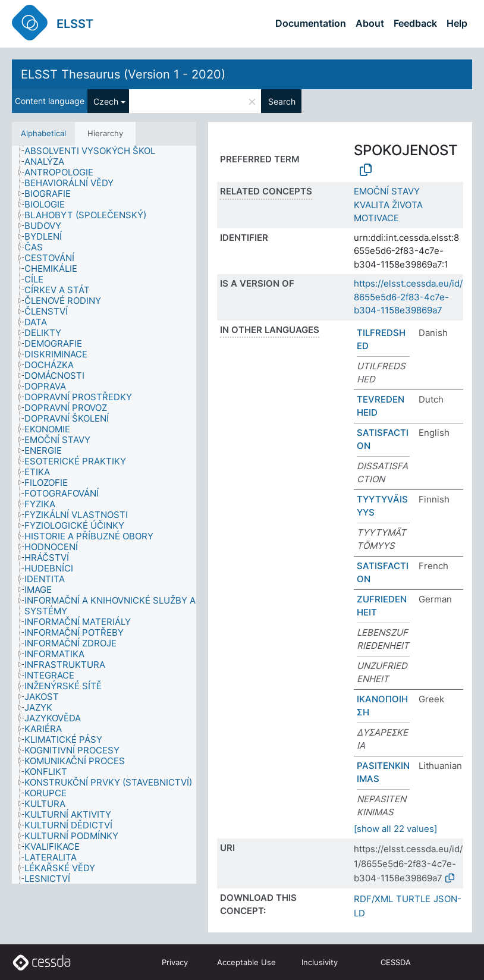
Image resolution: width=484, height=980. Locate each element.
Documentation (311, 23)
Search (282, 101)
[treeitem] (95, 151)
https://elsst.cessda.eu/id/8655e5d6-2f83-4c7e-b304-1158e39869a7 (408, 297)
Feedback (415, 23)
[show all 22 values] (395, 829)
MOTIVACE (376, 218)
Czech (106, 101)
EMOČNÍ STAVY (387, 191)
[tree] (104, 515)
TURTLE (413, 899)
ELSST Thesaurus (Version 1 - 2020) (123, 74)
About (370, 23)
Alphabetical (43, 133)
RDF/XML (373, 899)
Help (457, 23)
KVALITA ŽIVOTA (388, 205)
